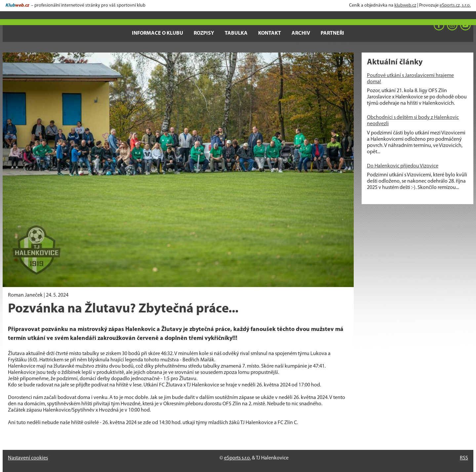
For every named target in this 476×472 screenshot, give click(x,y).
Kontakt (270, 33)
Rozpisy (204, 33)
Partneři (332, 33)
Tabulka (236, 33)
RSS (464, 458)
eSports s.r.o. (238, 458)
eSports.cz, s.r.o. (455, 5)
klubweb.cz (405, 5)
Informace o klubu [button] (158, 33)
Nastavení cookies (28, 458)
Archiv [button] (301, 33)
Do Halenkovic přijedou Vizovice (403, 166)
